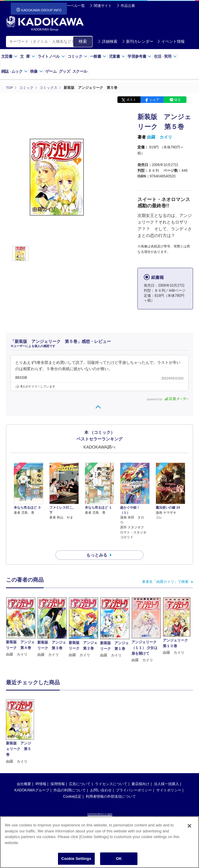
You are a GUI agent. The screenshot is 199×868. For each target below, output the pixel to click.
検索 (83, 41)
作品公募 (128, 6)
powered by (168, 399)
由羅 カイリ (160, 137)
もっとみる (97, 544)
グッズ (64, 71)
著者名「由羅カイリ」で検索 (165, 571)
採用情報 (58, 773)
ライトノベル (51, 56)
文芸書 (9, 56)
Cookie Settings (76, 859)
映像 (37, 71)
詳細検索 (108, 41)
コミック (78, 56)
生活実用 (165, 56)
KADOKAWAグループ (32, 779)
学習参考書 (140, 56)
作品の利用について (70, 779)
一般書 (98, 56)
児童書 (117, 56)
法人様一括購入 (166, 773)
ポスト (131, 100)
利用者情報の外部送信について (111, 786)
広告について (80, 773)
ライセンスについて (111, 773)
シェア (154, 100)
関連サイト (103, 6)
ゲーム (51, 71)
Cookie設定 (72, 786)
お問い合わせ (101, 779)
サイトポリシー (169, 779)
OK (119, 859)
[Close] (189, 826)
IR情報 (41, 773)
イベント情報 (171, 41)
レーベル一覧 (74, 6)
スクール (80, 71)
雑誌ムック (14, 71)
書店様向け (140, 773)
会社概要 (24, 773)
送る (177, 100)
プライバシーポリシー (134, 779)
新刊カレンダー (138, 41)
